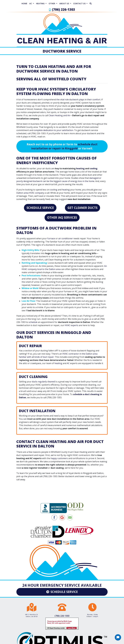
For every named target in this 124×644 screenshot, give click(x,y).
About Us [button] (64, 4)
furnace (51, 238)
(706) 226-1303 (63, 9)
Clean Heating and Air (59, 115)
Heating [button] (41, 4)
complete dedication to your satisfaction (53, 130)
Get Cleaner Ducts (82, 208)
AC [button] (31, 4)
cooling (94, 168)
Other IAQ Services (62, 218)
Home (24, 4)
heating (80, 168)
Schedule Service (40, 208)
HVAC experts (71, 325)
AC (68, 363)
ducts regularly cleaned (43, 382)
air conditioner (66, 238)
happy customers (59, 458)
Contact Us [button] (80, 4)
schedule (33, 322)
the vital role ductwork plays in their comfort (78, 100)
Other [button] (52, 4)
